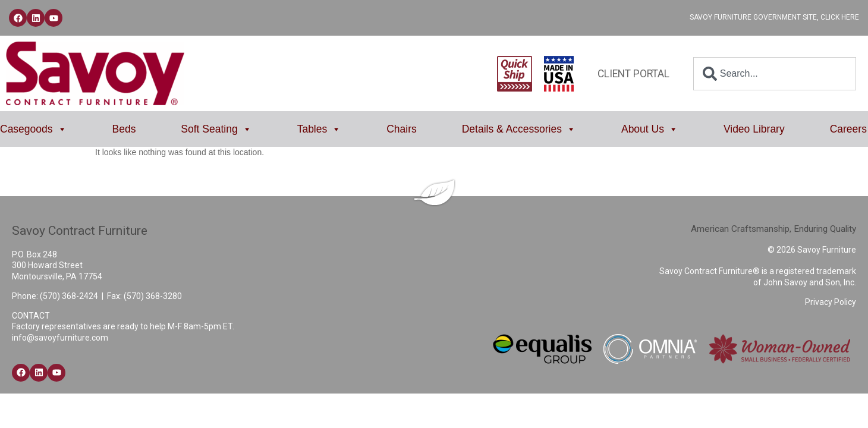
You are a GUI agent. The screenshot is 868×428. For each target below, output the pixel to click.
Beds (124, 129)
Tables (320, 129)
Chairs (402, 129)
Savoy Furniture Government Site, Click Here (774, 17)
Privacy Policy (831, 302)
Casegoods (34, 129)
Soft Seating (216, 129)
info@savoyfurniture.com (60, 338)
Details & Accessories (519, 129)
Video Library (754, 129)
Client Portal (633, 74)
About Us (650, 129)
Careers (848, 129)
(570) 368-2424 (69, 296)
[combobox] (775, 74)
